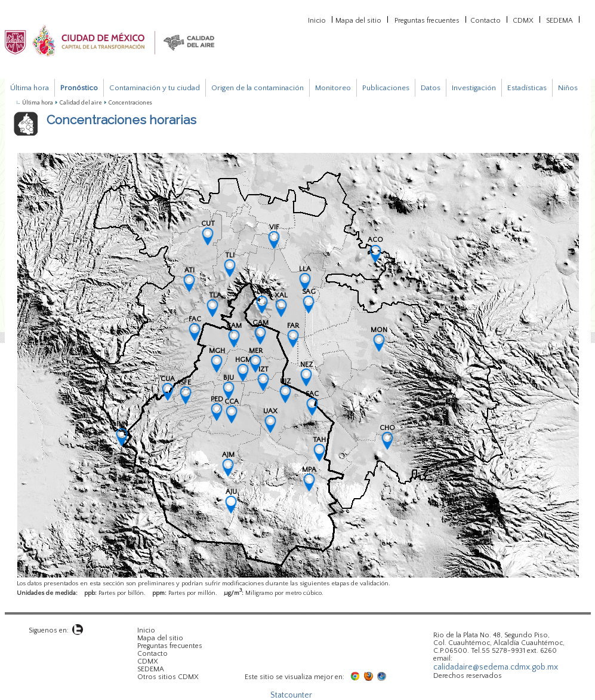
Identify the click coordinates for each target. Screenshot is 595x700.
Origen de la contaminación (258, 88)
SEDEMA (559, 20)
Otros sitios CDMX (168, 677)
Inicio (317, 20)
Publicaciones (386, 88)
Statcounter (291, 695)
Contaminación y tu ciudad (155, 88)
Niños (568, 88)
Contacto (485, 20)
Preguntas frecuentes (427, 20)
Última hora (30, 88)
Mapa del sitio (358, 20)
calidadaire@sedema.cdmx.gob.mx (496, 667)
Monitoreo (333, 88)
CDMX (523, 20)
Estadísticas (527, 88)
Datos (431, 88)
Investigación (474, 88)
